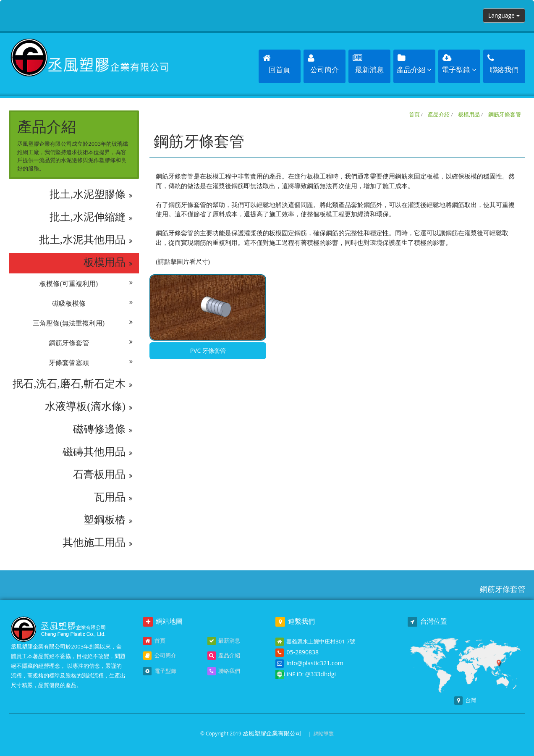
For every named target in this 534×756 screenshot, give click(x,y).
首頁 (414, 114)
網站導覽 (324, 734)
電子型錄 (160, 671)
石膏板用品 (103, 475)
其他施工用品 (98, 543)
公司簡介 (160, 656)
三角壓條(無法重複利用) (83, 323)
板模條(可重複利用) (86, 284)
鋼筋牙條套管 (91, 343)
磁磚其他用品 (98, 452)
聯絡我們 (224, 671)
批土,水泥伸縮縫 (91, 217)
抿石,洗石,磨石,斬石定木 (73, 384)
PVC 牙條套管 (208, 350)
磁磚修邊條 (103, 429)
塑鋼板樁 (108, 520)
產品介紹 (439, 114)
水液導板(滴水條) (89, 407)
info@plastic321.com (315, 663)
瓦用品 (113, 497)
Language (504, 15)
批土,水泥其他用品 (86, 240)
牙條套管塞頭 (91, 363)
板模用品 (108, 262)
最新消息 (224, 641)
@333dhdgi (321, 674)
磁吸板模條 (92, 304)
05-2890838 (302, 652)
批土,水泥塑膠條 (91, 194)
